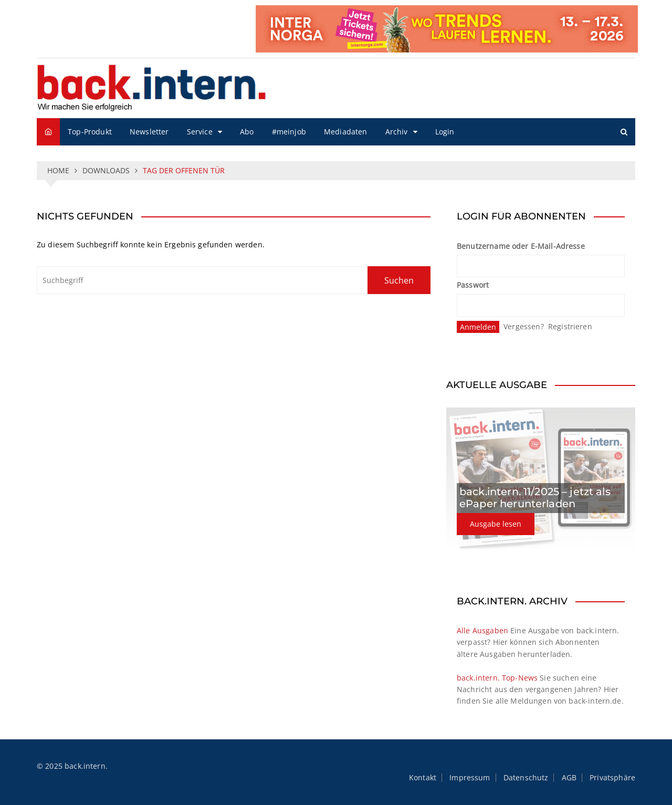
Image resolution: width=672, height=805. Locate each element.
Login (445, 132)
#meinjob (289, 132)
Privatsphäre (612, 778)
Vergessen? (524, 326)
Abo (247, 132)
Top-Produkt (90, 132)
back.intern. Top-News (497, 678)
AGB (569, 778)
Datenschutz (526, 778)
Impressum (470, 778)
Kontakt (423, 778)
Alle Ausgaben (482, 630)
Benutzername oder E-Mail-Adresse (521, 246)
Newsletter (149, 132)
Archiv (397, 132)
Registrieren (570, 326)
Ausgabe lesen (496, 524)
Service (200, 132)
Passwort (473, 285)
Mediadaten (346, 132)
